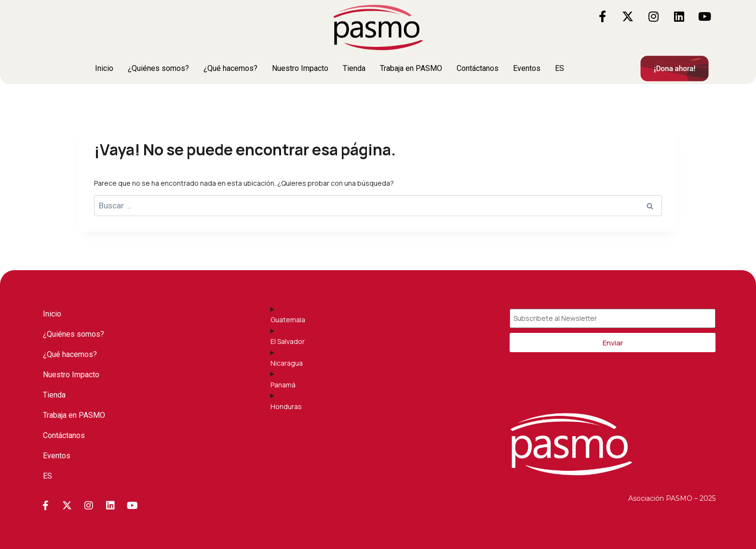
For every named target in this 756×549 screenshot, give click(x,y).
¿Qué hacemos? (230, 68)
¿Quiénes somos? (158, 68)
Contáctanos (478, 68)
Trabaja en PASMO (411, 68)
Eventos (527, 68)
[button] (562, 69)
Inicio (104, 68)
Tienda (354, 68)
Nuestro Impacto (300, 68)
